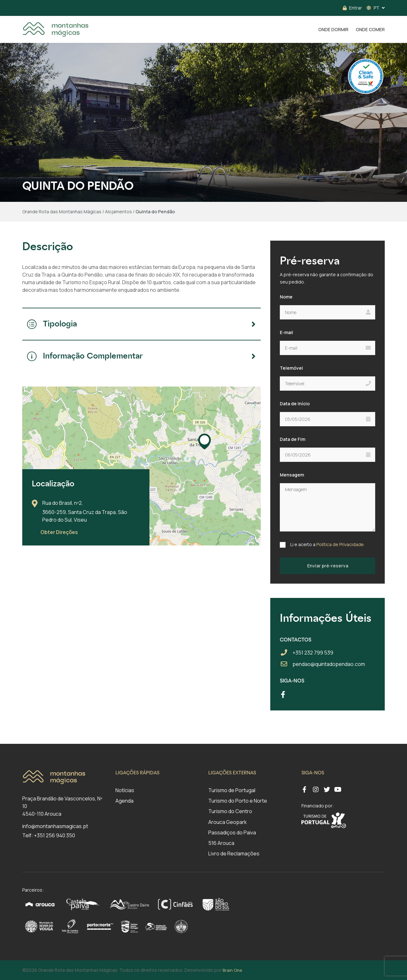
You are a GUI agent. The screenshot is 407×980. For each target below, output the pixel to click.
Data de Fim (293, 439)
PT (373, 8)
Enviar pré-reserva (328, 566)
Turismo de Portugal (232, 790)
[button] (204, 442)
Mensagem (292, 475)
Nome (286, 297)
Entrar (352, 8)
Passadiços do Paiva (232, 833)
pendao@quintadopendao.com (329, 664)
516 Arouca (221, 843)
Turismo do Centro (230, 811)
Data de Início (295, 404)
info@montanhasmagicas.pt (55, 826)
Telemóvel (291, 368)
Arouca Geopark (228, 822)
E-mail (286, 332)
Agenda (124, 801)
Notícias (125, 790)
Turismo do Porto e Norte (238, 801)
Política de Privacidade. (341, 544)
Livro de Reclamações (234, 853)
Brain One (232, 970)
